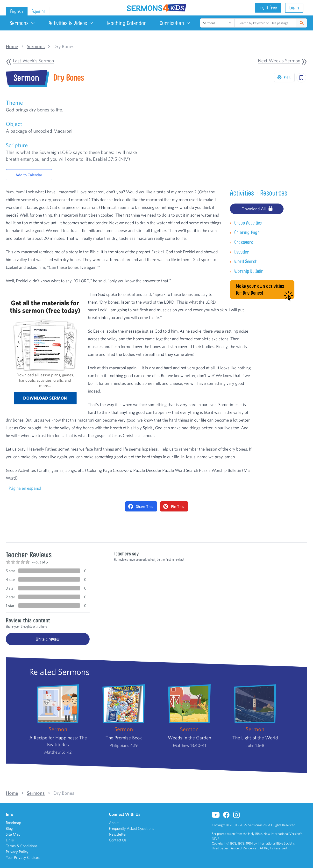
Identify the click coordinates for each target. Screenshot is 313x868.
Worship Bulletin (247, 271)
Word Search (244, 261)
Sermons (22, 23)
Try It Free (268, 8)
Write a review (48, 639)
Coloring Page (245, 232)
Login (294, 8)
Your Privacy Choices (23, 857)
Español (38, 11)
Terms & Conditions (22, 846)
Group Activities (246, 223)
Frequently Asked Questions (132, 828)
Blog (9, 828)
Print (284, 77)
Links (10, 840)
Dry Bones (64, 46)
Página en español (25, 488)
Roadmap (14, 823)
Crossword (242, 242)
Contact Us (118, 840)
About (114, 823)
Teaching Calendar (127, 23)
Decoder (239, 252)
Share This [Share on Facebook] (141, 506)
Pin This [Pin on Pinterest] (174, 506)
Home (12, 46)
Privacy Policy (17, 852)
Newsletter (118, 834)
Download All (257, 208)
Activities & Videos (71, 23)
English (17, 11)
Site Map (13, 834)
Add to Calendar (29, 175)
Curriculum (175, 23)
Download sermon (45, 398)
